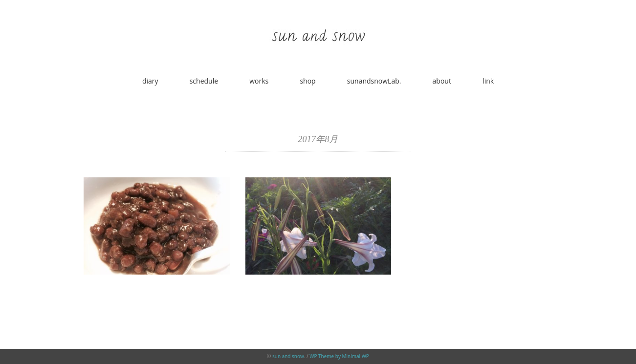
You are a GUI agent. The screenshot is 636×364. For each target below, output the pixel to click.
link (488, 81)
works (259, 81)
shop (307, 81)
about (442, 81)
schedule (204, 81)
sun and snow (288, 356)
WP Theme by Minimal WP (339, 356)
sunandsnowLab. (374, 81)
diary (150, 81)
